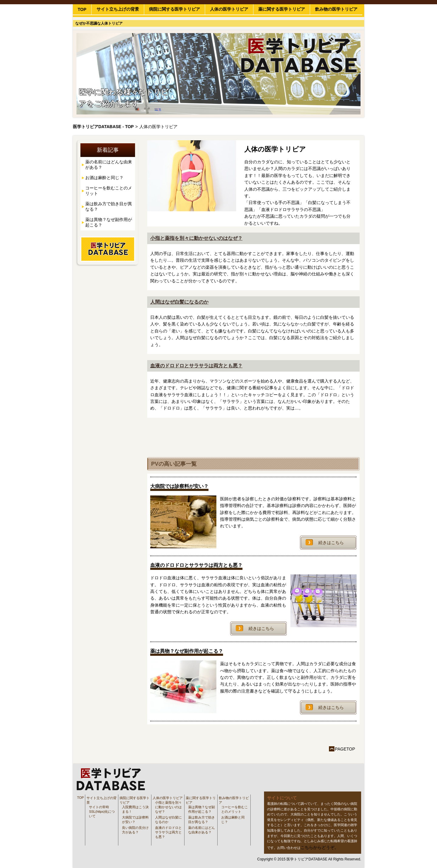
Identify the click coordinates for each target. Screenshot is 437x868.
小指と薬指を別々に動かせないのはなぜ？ (196, 238)
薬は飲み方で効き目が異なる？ (109, 206)
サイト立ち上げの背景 (118, 9)
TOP (82, 9)
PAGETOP (345, 749)
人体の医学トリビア (229, 9)
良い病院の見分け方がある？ (135, 830)
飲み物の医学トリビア (336, 9)
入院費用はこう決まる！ (135, 809)
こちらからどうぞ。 (320, 847)
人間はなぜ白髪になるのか (179, 302)
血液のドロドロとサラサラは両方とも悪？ (196, 366)
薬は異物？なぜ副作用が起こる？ (109, 222)
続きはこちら (331, 543)
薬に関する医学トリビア (282, 9)
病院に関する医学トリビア (174, 9)
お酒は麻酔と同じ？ (104, 178)
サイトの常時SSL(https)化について (102, 812)
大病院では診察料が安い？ (135, 820)
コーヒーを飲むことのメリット (109, 191)
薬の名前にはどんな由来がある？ (109, 165)
